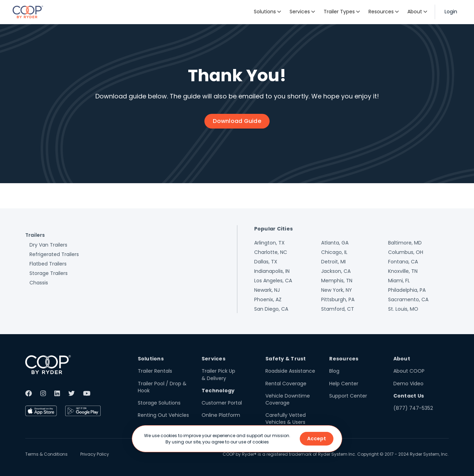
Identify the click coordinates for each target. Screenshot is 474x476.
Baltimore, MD (405, 243)
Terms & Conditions (46, 454)
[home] (28, 12)
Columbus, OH (406, 252)
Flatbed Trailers (48, 264)
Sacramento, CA (408, 299)
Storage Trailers (49, 273)
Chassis (39, 283)
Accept (317, 439)
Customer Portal (222, 403)
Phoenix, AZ (268, 299)
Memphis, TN (337, 281)
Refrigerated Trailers (54, 254)
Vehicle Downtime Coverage (288, 399)
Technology (218, 391)
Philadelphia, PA (407, 290)
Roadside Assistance (290, 371)
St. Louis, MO (403, 309)
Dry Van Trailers (48, 245)
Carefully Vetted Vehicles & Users (286, 419)
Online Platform (221, 415)
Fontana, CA (403, 262)
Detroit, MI (333, 262)
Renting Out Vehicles (163, 415)
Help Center (344, 384)
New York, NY (337, 290)
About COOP (409, 371)
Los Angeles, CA (273, 281)
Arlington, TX (269, 243)
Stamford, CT (338, 309)
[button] (268, 12)
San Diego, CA (271, 309)
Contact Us (409, 396)
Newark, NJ (267, 290)
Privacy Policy (95, 454)
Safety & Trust (286, 359)
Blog (334, 371)
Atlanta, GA (335, 243)
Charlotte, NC (271, 252)
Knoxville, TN (403, 271)
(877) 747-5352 (413, 408)
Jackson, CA (336, 271)
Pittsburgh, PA (338, 299)
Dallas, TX (266, 262)
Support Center (348, 396)
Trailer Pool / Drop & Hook (162, 387)
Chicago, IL (334, 252)
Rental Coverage (286, 384)
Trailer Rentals (155, 371)
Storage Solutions (159, 403)
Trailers (35, 235)
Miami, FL (399, 281)
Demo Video (408, 384)
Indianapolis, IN (272, 271)
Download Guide (237, 121)
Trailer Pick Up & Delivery (218, 374)
